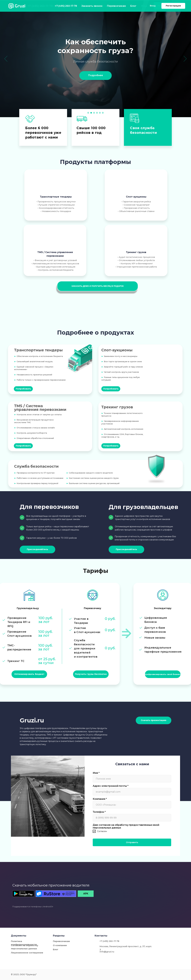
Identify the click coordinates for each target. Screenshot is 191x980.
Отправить (132, 842)
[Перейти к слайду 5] (100, 113)
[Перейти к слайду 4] (97, 113)
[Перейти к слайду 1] (88, 113)
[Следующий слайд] (185, 59)
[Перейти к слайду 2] (91, 113)
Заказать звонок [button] (63, 6)
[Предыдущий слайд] (6, 59)
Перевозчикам (102, 6)
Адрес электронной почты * (111, 786)
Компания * (100, 799)
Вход (144, 6)
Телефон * (99, 812)
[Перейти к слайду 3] (94, 113)
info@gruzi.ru (107, 952)
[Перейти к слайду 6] (103, 113)
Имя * (96, 773)
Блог (120, 6)
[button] (98, 286)
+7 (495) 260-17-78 (40, 6)
